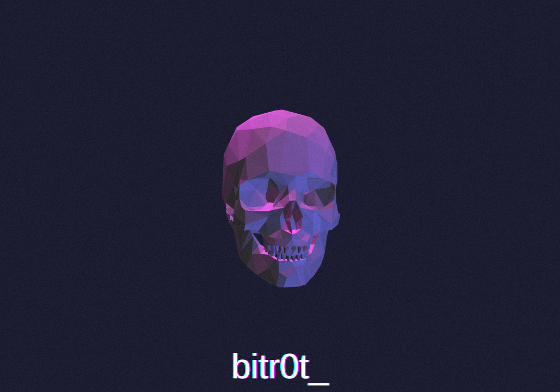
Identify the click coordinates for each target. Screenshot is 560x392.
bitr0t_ (280, 366)
